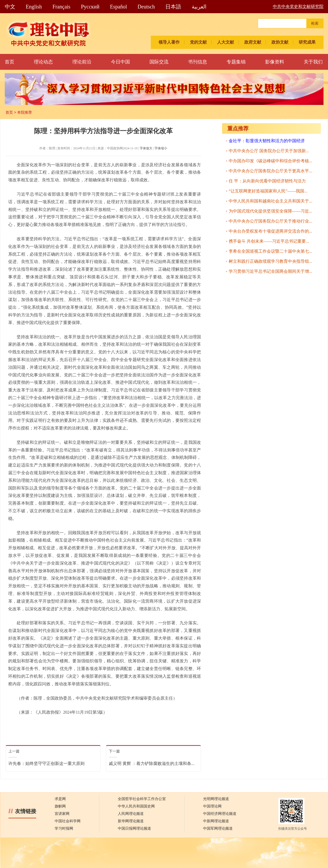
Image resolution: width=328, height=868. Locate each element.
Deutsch (146, 7)
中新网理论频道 (216, 821)
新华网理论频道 (131, 821)
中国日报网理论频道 (134, 828)
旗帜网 (60, 806)
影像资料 (275, 62)
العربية (199, 7)
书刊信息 (198, 62)
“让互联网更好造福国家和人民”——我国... (268, 191)
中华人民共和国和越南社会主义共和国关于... (270, 201)
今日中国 (120, 62)
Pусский (90, 7)
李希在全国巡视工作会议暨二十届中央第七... (270, 251)
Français (62, 7)
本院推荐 (25, 112)
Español (118, 7)
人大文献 (226, 42)
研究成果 (307, 42)
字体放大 (146, 148)
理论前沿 (82, 62)
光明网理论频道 (216, 799)
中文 (10, 7)
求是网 (60, 799)
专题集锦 (236, 62)
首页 (10, 62)
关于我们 (313, 62)
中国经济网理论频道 (220, 814)
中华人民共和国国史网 (136, 806)
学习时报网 (64, 828)
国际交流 (159, 62)
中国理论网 (212, 806)
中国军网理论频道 (218, 828)
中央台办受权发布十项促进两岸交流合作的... (270, 231)
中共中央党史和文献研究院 (298, 6)
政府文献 (253, 42)
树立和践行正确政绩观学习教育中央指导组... (270, 261)
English (34, 7)
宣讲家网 (62, 814)
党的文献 (198, 42)
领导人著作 (169, 42)
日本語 (173, 7)
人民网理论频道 (131, 814)
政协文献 (280, 42)
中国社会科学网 (68, 821)
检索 (315, 23)
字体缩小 (161, 148)
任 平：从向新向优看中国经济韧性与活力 (267, 181)
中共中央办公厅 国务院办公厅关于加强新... (269, 151)
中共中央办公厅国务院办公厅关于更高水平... (270, 171)
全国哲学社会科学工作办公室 (142, 799)
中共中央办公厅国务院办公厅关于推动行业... (270, 221)
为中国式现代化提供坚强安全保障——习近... (270, 211)
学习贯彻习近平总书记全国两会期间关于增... (270, 271)
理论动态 (43, 62)
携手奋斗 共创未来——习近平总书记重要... (269, 241)
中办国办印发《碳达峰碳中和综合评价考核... (270, 161)
